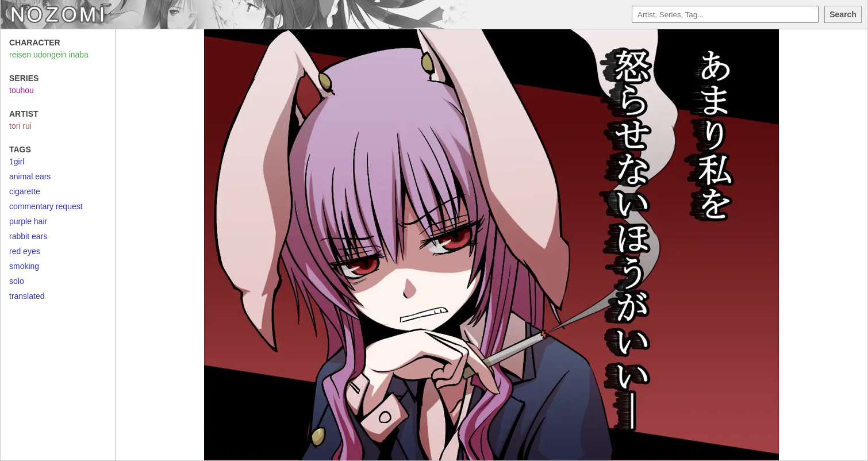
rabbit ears (28, 236)
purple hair (28, 221)
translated (27, 296)
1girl (17, 162)
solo (17, 281)
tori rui (20, 126)
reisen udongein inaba (49, 55)
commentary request (46, 206)
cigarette (25, 191)
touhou (22, 90)
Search (843, 14)
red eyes (25, 251)
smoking (24, 266)
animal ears (30, 176)
